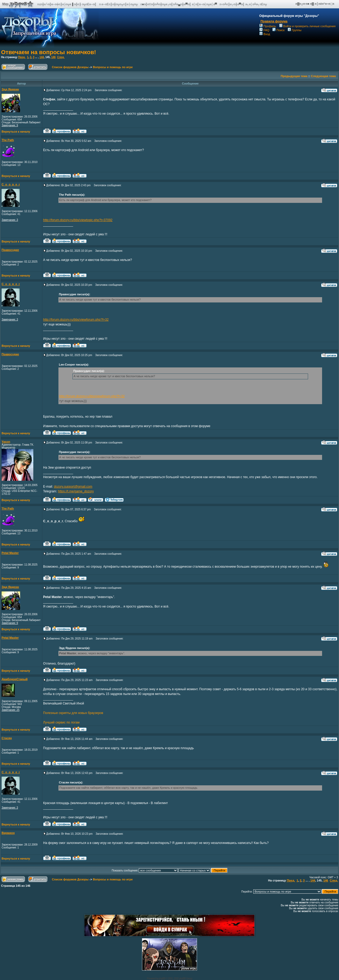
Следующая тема (323, 76)
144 (42, 57)
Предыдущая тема (294, 76)
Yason (6, 442)
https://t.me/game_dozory (76, 491)
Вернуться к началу (16, 132)
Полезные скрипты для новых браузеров (73, 713)
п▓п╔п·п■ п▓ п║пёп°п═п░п (315, 4)
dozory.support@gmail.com (73, 487)
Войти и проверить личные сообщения (307, 26)
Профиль (268, 26)
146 (54, 57)
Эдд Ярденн (10, 89)
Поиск (278, 30)
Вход (265, 34)
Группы (295, 30)
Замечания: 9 (10, 125)
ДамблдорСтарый (15, 679)
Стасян (7, 738)
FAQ (264, 30)
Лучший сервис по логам (61, 722)
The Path (8, 140)
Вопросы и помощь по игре (113, 67)
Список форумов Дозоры (70, 67)
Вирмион (8, 833)
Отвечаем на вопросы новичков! (49, 52)
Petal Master (10, 553)
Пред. (22, 57)
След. (61, 57)
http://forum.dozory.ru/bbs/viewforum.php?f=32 (76, 320)
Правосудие (10, 250)
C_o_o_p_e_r (11, 184)
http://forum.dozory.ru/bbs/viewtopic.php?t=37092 (78, 220)
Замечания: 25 (11, 710)
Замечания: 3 (10, 220)
